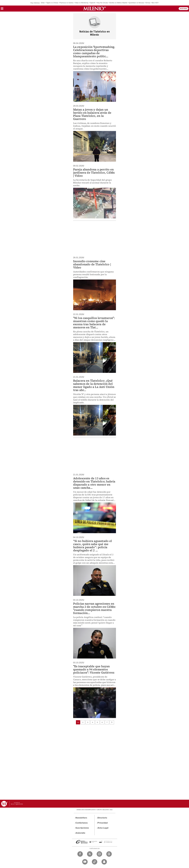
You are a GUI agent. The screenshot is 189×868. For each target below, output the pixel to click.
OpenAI (93, 3)
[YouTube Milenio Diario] (85, 862)
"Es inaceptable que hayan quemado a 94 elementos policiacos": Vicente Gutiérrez (94, 669)
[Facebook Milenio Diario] (80, 854)
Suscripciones (82, 828)
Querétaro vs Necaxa (136, 3)
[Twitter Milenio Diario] (90, 854)
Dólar (43, 3)
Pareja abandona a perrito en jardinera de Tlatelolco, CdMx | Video (94, 173)
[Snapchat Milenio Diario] (104, 862)
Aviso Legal (103, 828)
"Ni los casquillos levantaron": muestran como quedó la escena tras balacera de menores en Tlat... (94, 323)
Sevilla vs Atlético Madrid (118, 3)
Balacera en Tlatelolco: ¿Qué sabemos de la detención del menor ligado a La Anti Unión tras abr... (94, 385)
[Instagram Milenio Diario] (99, 854)
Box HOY (155, 3)
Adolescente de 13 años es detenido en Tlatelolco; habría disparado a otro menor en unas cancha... (94, 483)
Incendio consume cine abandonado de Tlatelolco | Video (92, 264)
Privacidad (103, 823)
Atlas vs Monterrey (82, 3)
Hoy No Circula (102, 3)
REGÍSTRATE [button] (184, 9)
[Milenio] (94, 9)
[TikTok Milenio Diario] (95, 862)
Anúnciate (80, 833)
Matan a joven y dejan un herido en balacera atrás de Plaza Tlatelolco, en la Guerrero (92, 114)
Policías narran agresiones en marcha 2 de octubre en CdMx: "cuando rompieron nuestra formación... (95, 608)
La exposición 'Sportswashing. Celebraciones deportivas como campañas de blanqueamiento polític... (94, 52)
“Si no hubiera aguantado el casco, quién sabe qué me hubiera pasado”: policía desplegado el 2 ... (93, 546)
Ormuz (148, 3)
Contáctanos (82, 823)
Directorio (102, 818)
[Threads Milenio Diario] (109, 854)
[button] (2, 9)
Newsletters (81, 818)
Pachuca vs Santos (67, 3)
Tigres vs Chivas (52, 3)
